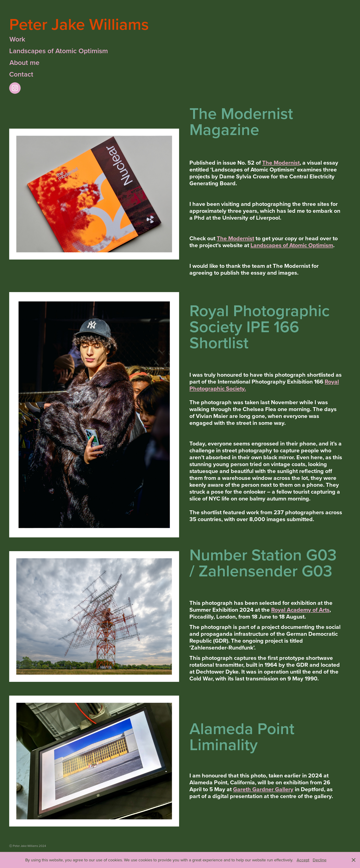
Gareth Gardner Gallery (263, 789)
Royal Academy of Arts (300, 610)
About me (24, 63)
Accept (303, 860)
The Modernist (281, 163)
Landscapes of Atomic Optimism (59, 51)
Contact (21, 74)
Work (17, 39)
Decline (320, 860)
